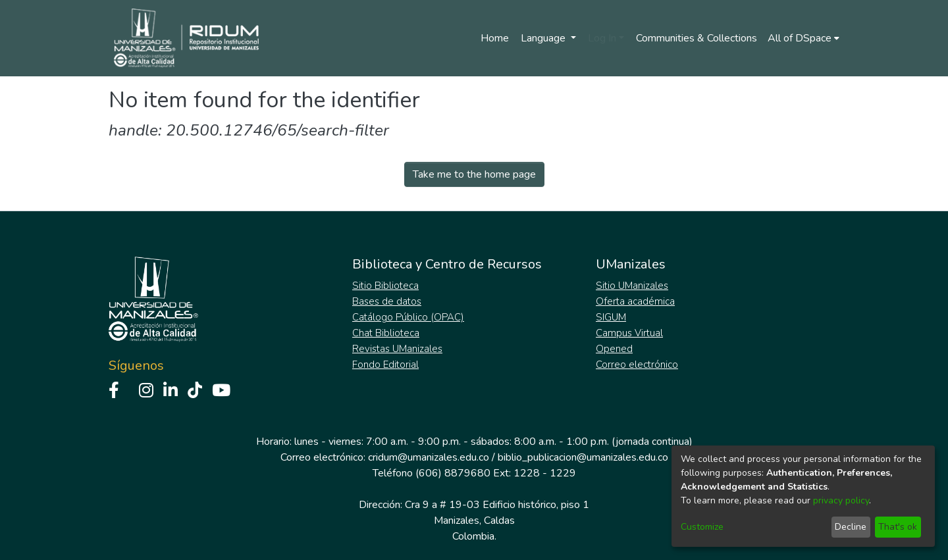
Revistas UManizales (397, 349)
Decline (851, 527)
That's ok (898, 527)
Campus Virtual (629, 333)
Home (495, 38)
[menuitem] (803, 38)
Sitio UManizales (632, 286)
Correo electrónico (637, 365)
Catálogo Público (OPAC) (408, 317)
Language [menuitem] (544, 38)
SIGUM (611, 317)
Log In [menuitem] (602, 38)
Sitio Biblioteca (385, 286)
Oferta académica (635, 301)
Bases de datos (387, 301)
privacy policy (841, 500)
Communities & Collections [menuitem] (697, 38)
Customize (702, 527)
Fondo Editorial (385, 365)
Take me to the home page (474, 174)
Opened (614, 349)
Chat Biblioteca (386, 333)
